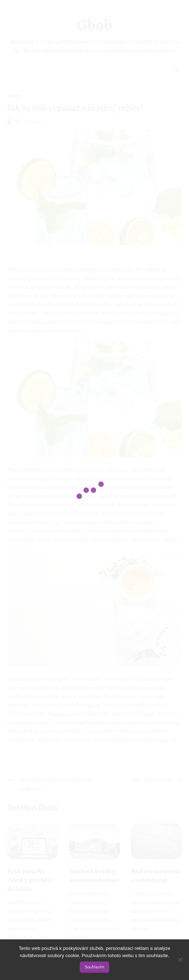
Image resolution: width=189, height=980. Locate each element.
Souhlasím (94, 967)
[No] (180, 960)
